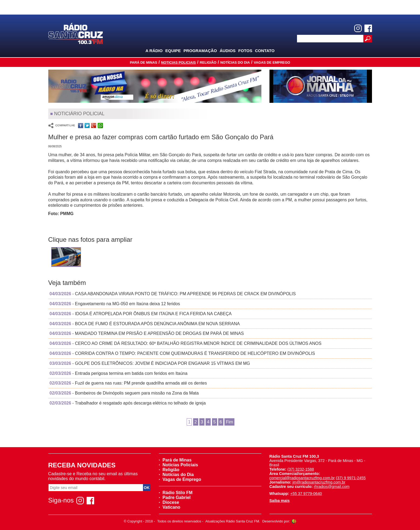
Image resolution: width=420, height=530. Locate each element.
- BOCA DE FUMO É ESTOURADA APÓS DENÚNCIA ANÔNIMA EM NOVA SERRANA (145, 324)
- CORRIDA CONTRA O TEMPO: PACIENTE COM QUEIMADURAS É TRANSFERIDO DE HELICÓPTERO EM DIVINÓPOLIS (182, 353)
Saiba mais (280, 501)
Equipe (173, 51)
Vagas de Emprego (272, 62)
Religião (208, 62)
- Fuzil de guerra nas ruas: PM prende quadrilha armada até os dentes (128, 383)
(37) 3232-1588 (301, 469)
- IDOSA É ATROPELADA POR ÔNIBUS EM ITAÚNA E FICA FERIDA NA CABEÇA (141, 314)
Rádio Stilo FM (176, 493)
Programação (200, 51)
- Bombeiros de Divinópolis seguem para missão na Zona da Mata (124, 393)
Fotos (245, 51)
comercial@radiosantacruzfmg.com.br (302, 478)
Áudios (228, 51)
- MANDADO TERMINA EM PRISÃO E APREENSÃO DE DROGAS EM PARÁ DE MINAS (147, 333)
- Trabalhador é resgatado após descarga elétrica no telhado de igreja (128, 403)
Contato (265, 51)
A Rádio (154, 51)
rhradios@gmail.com (332, 487)
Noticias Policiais (178, 62)
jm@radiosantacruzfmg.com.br (319, 482)
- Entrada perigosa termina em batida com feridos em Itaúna (119, 373)
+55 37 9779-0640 (306, 494)
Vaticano (170, 507)
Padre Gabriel (175, 497)
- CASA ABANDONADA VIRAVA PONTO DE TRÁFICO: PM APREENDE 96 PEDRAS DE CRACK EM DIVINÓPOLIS (173, 294)
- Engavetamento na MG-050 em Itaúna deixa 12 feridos (115, 304)
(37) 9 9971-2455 (351, 478)
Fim (229, 422)
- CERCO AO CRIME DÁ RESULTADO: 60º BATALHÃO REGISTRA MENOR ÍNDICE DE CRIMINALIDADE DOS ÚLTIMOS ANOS (186, 343)
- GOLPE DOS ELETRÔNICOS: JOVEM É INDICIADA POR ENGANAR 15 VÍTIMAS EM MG (150, 363)
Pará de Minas (143, 62)
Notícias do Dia (235, 62)
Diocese (169, 502)
